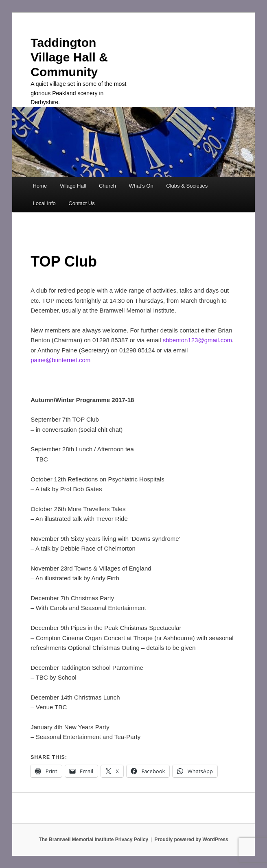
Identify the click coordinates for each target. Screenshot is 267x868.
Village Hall (73, 186)
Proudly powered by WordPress (191, 840)
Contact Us (81, 203)
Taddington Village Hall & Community (69, 57)
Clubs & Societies (187, 186)
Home (40, 186)
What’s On (141, 186)
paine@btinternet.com (60, 360)
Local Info (44, 203)
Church (107, 186)
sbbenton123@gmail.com (197, 340)
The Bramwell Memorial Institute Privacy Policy (93, 840)
